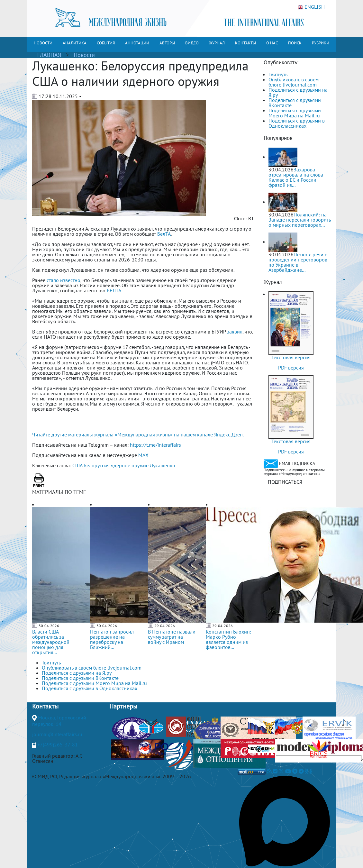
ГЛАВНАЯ (49, 55)
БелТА (164, 234)
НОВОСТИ (43, 43)
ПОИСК (295, 43)
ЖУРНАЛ (217, 43)
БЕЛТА (114, 290)
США (77, 465)
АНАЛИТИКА (75, 43)
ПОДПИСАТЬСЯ (285, 482)
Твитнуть (278, 74)
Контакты (45, 706)
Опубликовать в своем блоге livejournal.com (294, 82)
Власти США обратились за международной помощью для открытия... (51, 642)
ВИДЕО (192, 43)
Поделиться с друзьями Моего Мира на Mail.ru (295, 113)
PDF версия (291, 368)
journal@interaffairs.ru (57, 734)
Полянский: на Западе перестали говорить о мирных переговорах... (299, 220)
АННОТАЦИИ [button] (137, 43)
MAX (143, 455)
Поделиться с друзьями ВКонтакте (295, 103)
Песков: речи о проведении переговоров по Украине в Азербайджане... (298, 262)
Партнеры (123, 706)
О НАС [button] (272, 43)
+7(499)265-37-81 (58, 745)
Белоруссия (97, 465)
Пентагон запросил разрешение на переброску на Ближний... (112, 639)
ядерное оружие (130, 465)
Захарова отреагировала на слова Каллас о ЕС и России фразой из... (296, 177)
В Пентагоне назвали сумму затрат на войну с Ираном (172, 637)
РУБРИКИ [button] (321, 43)
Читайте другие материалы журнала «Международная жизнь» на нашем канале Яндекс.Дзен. (138, 434)
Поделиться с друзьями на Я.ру (298, 92)
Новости (84, 55)
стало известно (63, 280)
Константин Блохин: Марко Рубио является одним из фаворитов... (228, 639)
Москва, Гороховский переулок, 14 (59, 721)
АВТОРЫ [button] (167, 43)
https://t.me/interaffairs (155, 445)
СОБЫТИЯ (106, 43)
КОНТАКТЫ (245, 43)
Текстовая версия (291, 357)
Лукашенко (163, 465)
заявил (235, 332)
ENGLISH (311, 7)
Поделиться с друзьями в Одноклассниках (297, 123)
